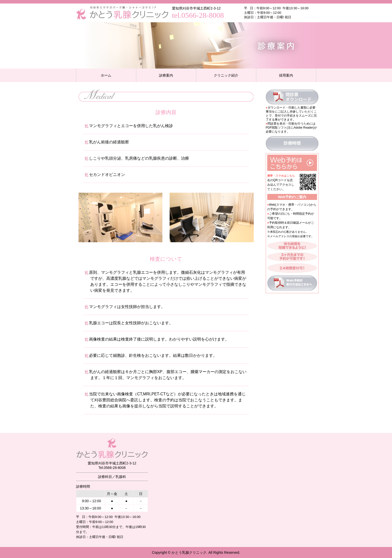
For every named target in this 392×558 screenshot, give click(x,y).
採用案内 (286, 75)
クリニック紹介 (226, 75)
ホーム (106, 75)
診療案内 (166, 75)
